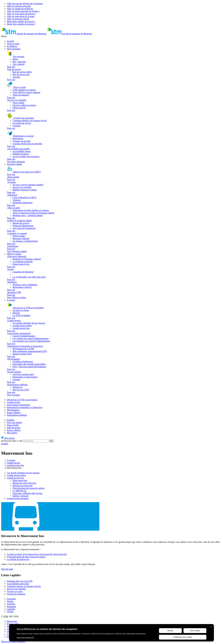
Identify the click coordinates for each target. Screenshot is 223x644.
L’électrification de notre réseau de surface (26, 557)
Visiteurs (17, 126)
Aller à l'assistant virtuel (18, 19)
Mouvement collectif (22, 287)
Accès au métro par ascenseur (26, 156)
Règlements (18, 138)
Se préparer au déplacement (25, 241)
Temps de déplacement (23, 226)
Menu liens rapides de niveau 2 (21, 24)
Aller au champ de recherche (20, 9)
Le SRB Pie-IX (19, 491)
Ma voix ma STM (21, 390)
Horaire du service (21, 223)
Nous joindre (18, 103)
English (5, 444)
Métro (15, 59)
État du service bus (21, 74)
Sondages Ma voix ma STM (20, 581)
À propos (11, 300)
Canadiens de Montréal (23, 272)
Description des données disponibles (29, 364)
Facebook (11, 599)
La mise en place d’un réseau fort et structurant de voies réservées (37, 554)
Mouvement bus (20, 480)
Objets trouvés (19, 108)
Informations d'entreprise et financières (25, 407)
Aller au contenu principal (19, 6)
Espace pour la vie (21, 264)
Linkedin (11, 609)
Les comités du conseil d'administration (31, 338)
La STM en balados (21, 315)
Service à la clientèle (22, 187)
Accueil (10, 41)
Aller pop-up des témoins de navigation (25, 3)
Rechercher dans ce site (12, 441)
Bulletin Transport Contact (25, 190)
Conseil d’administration (24, 336)
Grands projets (14, 402)
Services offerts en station (24, 105)
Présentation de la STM (23, 349)
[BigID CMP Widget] (111, 633)
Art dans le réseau (21, 310)
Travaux (16, 77)
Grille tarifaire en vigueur (24, 90)
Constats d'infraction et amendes (27, 144)
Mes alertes (12, 433)
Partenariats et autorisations (25, 377)
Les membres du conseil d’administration (31, 341)
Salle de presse (14, 428)
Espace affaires (14, 413)
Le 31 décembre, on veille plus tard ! (29, 277)
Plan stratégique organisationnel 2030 (30, 351)
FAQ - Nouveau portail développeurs (29, 367)
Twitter (10, 601)
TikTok (10, 612)
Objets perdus (19, 236)
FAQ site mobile (14, 422)
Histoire (16, 313)
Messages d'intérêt (21, 238)
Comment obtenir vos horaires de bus (30, 121)
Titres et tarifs (13, 44)
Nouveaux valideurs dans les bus (27, 493)
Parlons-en (17, 387)
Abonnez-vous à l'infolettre (25, 285)
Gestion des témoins (16, 594)
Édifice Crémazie (20, 496)
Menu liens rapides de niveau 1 (21, 21)
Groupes (16, 379)
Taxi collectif (19, 64)
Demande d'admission (23, 203)
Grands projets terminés (18, 498)
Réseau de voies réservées (24, 483)
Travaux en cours (15, 591)
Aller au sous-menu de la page (21, 16)
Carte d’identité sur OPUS (24, 197)
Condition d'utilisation (23, 362)
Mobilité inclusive (21, 154)
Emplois (11, 420)
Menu (4, 36)
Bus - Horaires (19, 62)
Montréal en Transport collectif (27, 259)
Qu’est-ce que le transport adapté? (28, 185)
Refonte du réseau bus (23, 486)
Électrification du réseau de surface (29, 488)
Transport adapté (14, 164)
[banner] (24, 34)
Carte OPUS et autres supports (26, 92)
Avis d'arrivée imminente (24, 228)
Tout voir (11, 67)
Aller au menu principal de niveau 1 (23, 11)
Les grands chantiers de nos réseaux (29, 323)
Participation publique (17, 415)
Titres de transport (21, 95)
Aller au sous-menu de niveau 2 (21, 14)
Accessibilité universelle (18, 584)
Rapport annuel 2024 (22, 354)
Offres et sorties (14, 254)
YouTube (11, 604)
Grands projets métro (22, 326)
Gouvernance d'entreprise (18, 405)
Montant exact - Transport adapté (28, 215)
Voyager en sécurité (21, 141)
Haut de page (7, 569)
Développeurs (13, 410)
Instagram (11, 606)
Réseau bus (12, 621)
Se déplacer (12, 46)
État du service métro (22, 72)
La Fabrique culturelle (23, 262)
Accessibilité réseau (22, 151)
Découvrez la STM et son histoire (22, 400)
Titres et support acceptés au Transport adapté (33, 213)
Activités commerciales (23, 374)
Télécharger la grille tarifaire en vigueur (31, 210)
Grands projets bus (21, 328)
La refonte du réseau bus (18, 559)
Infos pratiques (14, 49)
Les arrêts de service (22, 123)
